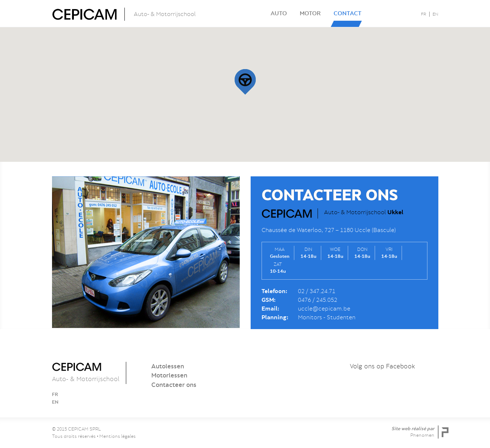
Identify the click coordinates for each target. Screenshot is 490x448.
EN (435, 14)
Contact (348, 13)
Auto (279, 13)
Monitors (310, 317)
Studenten (341, 317)
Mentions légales (117, 436)
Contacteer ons (174, 385)
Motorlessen (169, 375)
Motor (310, 13)
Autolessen (168, 366)
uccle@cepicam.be (324, 309)
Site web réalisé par (413, 432)
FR (424, 14)
